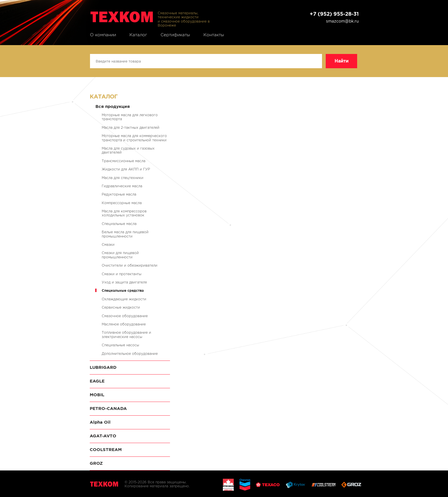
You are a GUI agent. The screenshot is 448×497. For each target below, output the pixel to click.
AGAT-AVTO (103, 436)
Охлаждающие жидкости (124, 299)
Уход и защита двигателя (124, 282)
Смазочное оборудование (125, 316)
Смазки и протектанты (122, 274)
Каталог (138, 35)
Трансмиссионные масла (124, 161)
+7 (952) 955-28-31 (334, 14)
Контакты (214, 35)
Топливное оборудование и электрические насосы (126, 334)
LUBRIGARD (103, 367)
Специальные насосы (120, 345)
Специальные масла (119, 224)
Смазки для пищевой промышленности (120, 255)
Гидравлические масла (122, 186)
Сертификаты (175, 35)
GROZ (96, 463)
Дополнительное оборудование (130, 354)
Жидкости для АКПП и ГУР (126, 169)
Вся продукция (113, 106)
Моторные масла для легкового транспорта (130, 117)
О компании (103, 35)
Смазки (108, 245)
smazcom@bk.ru (342, 21)
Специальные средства (123, 290)
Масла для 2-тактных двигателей (131, 127)
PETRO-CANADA (108, 408)
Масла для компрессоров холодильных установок (124, 213)
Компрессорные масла (122, 203)
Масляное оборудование (124, 324)
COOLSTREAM (106, 449)
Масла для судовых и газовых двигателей (128, 150)
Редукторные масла (119, 194)
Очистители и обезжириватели (130, 265)
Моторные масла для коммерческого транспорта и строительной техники (134, 138)
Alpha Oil (100, 422)
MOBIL (97, 395)
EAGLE (97, 381)
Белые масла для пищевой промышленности (125, 234)
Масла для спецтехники (123, 178)
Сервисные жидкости (121, 307)
